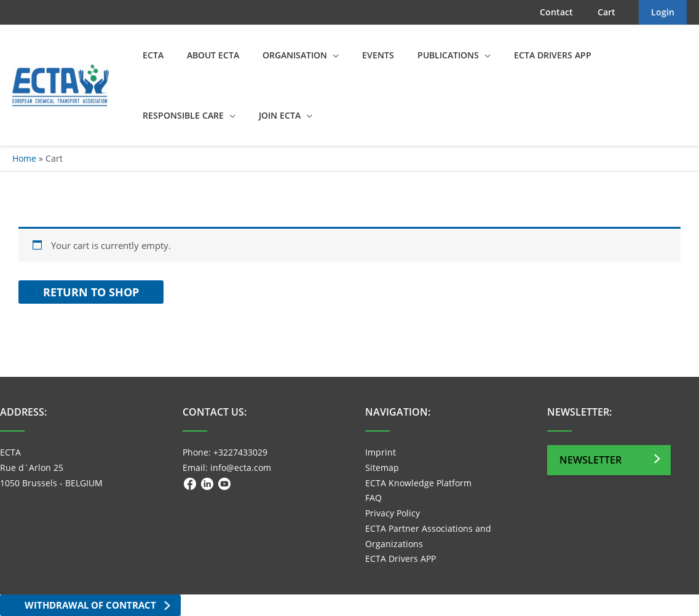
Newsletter (590, 460)
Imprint (381, 452)
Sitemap (382, 468)
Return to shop (91, 292)
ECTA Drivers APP (401, 559)
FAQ (373, 498)
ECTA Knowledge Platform (418, 483)
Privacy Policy (393, 513)
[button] (318, 55)
